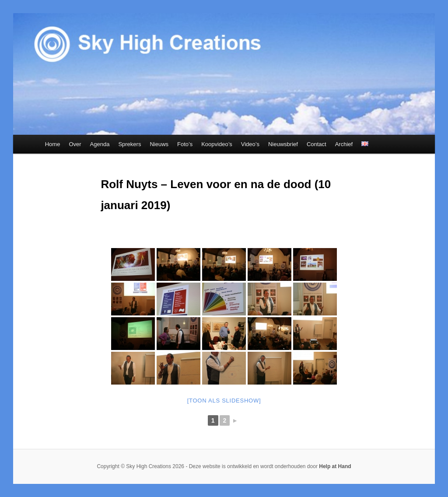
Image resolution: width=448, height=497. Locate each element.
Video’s (250, 144)
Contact (317, 144)
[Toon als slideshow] (224, 401)
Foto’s (185, 144)
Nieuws (159, 144)
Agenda (100, 144)
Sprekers (129, 144)
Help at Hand (335, 466)
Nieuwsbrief (283, 144)
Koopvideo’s (217, 144)
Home (53, 144)
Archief (344, 144)
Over (75, 144)
